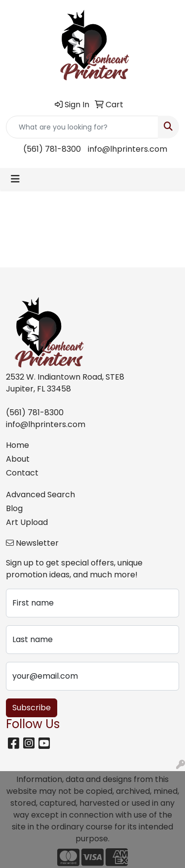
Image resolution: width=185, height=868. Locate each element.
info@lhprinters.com (128, 149)
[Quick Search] (82, 127)
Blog (14, 508)
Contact (22, 473)
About (18, 459)
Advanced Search (40, 495)
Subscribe (32, 708)
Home (18, 445)
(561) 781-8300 (52, 149)
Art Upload (27, 522)
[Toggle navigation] (15, 179)
